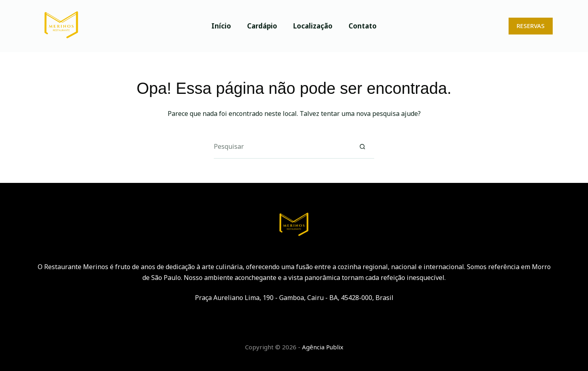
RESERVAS (531, 26)
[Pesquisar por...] (282, 147)
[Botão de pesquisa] (362, 147)
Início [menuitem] (221, 26)
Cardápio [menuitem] (262, 26)
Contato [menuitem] (363, 26)
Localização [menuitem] (313, 26)
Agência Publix (323, 347)
